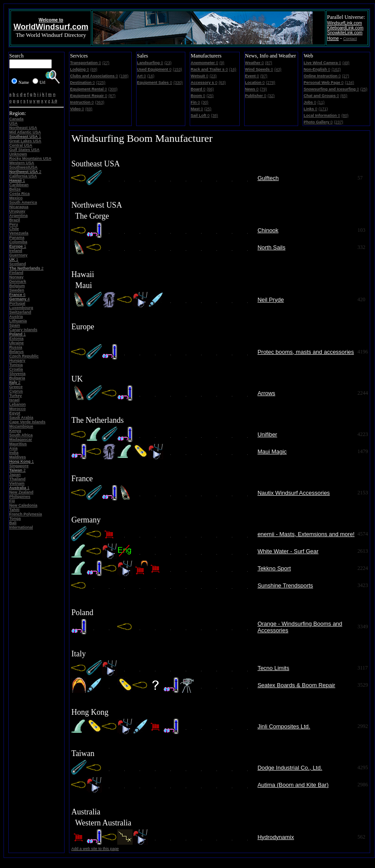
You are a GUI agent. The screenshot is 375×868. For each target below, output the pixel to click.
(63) (222, 83)
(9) (222, 63)
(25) (210, 96)
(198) (124, 76)
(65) (344, 96)
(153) (177, 69)
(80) (345, 115)
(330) (178, 83)
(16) (151, 76)
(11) (321, 102)
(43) (278, 69)
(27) (106, 63)
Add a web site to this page (95, 849)
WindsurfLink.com (344, 23)
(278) (271, 83)
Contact (350, 39)
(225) (101, 83)
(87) (112, 96)
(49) (346, 63)
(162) (336, 69)
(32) (271, 96)
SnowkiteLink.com (345, 33)
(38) (214, 115)
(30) (205, 102)
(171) (323, 109)
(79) (263, 89)
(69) (94, 69)
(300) (113, 89)
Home (333, 38)
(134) (349, 83)
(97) (264, 76)
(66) (210, 89)
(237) (338, 122)
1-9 (54, 101)
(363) (99, 102)
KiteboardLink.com (345, 28)
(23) (168, 63)
